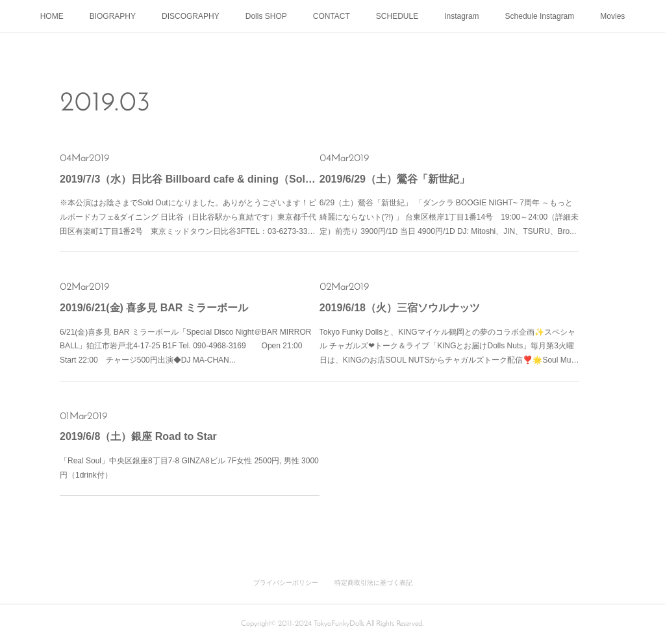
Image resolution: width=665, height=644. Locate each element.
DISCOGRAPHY (191, 16)
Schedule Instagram (540, 16)
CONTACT (332, 16)
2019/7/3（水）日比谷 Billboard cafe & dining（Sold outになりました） (190, 179)
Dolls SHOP (266, 16)
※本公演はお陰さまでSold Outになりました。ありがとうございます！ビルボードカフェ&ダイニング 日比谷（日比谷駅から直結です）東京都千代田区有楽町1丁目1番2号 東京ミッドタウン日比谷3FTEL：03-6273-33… (188, 217)
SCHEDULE (397, 16)
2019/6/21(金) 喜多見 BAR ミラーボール (154, 308)
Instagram (461, 16)
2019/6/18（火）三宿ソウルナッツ (400, 308)
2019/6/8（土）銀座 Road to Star (138, 436)
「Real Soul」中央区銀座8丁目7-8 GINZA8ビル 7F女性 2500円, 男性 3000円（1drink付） (189, 468)
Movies (612, 16)
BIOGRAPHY (113, 16)
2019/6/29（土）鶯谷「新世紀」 (395, 179)
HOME (52, 16)
